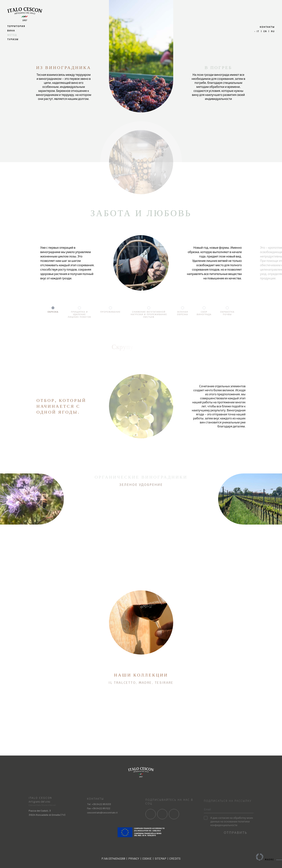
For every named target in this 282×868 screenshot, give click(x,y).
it (258, 31)
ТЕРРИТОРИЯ (16, 26)
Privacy (134, 858)
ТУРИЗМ (13, 39)
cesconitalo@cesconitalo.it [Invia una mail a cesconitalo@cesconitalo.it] (102, 819)
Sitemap (161, 858)
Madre (269, 857)
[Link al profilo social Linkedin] (174, 820)
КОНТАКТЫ (267, 27)
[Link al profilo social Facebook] (151, 820)
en (265, 31)
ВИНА (11, 31)
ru (273, 31)
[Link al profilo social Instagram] (162, 820)
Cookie (147, 858)
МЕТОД (12, 35)
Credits (175, 858)
